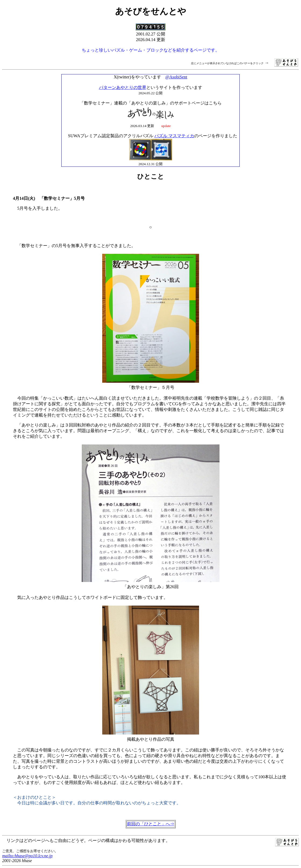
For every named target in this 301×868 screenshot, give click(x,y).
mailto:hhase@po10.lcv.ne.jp (27, 856)
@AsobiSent (176, 77)
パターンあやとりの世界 (123, 87)
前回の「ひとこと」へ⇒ (151, 824)
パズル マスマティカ (174, 136)
